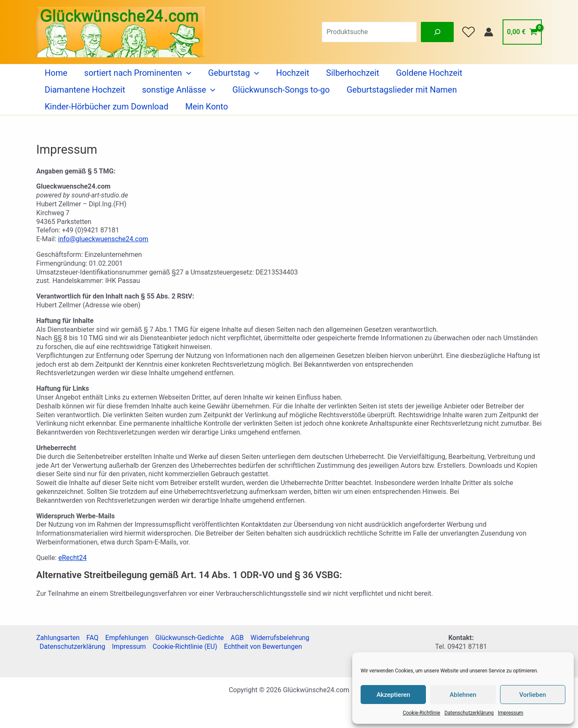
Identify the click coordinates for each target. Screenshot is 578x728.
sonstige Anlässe (179, 90)
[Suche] (437, 32)
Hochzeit (293, 73)
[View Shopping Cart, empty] (522, 32)
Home (56, 73)
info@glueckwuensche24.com (103, 239)
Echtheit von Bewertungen (263, 647)
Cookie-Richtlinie (421, 713)
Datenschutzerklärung (469, 713)
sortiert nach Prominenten (138, 73)
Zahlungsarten (58, 638)
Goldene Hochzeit (429, 73)
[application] (187, 73)
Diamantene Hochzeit (85, 90)
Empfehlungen (127, 638)
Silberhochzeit (353, 73)
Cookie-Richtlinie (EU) (185, 647)
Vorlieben (533, 695)
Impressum (511, 713)
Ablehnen (463, 695)
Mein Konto (207, 107)
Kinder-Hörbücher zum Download (107, 107)
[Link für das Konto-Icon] (489, 32)
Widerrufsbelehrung (280, 638)
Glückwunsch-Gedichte (189, 638)
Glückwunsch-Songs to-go (281, 90)
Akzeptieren (393, 695)
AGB (237, 638)
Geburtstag (234, 73)
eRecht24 (72, 558)
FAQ (92, 638)
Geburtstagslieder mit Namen (402, 90)
